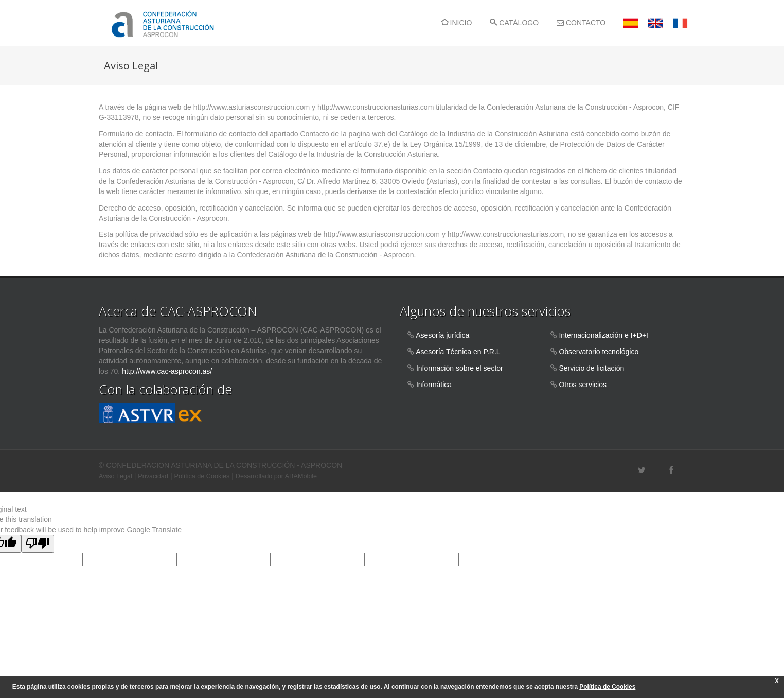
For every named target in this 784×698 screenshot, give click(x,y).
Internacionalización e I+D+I (603, 335)
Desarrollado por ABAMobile (276, 476)
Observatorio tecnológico (599, 352)
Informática (434, 385)
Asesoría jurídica (442, 335)
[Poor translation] (38, 544)
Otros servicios (583, 385)
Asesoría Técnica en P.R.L (458, 352)
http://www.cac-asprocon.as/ (167, 371)
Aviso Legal (115, 476)
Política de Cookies (202, 476)
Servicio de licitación (591, 368)
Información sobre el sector (460, 368)
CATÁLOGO (514, 23)
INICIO (457, 23)
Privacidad (153, 476)
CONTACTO (581, 23)
